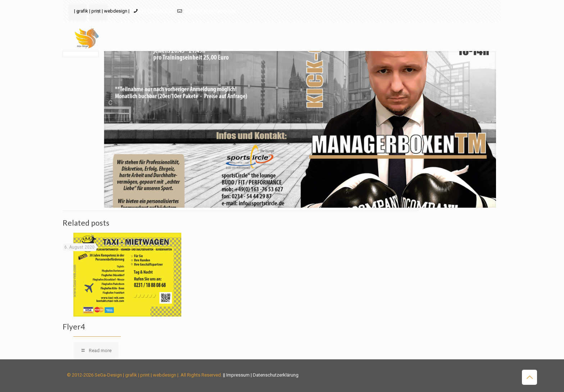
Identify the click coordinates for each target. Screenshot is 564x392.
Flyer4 (74, 326)
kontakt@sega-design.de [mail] (209, 11)
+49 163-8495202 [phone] (156, 11)
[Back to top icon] (529, 377)
